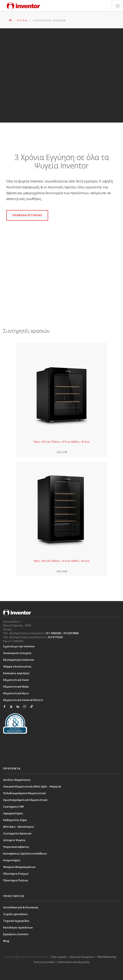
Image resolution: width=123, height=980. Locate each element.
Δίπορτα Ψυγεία (14, 840)
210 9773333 (55, 637)
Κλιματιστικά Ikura (16, 693)
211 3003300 (53, 633)
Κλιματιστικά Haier (16, 680)
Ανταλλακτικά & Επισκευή (21, 907)
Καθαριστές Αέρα (15, 820)
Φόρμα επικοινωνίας (17, 666)
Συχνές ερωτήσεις (15, 914)
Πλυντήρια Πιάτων (16, 880)
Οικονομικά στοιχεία (17, 653)
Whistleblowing (107, 957)
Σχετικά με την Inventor (19, 646)
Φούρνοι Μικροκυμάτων (19, 867)
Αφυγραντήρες (13, 813)
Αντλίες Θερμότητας (17, 780)
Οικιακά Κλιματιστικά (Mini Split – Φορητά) (32, 786)
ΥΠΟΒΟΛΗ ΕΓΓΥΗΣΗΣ (27, 215)
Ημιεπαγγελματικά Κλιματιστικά (25, 800)
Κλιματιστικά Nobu (16, 687)
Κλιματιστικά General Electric (23, 700)
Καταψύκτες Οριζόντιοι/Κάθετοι (25, 853)
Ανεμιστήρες (12, 860)
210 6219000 (71, 633)
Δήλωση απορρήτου (82, 957)
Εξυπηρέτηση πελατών (19, 660)
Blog (6, 941)
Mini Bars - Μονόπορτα (19, 827)
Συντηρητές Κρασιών (17, 833)
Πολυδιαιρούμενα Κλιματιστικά (24, 793)
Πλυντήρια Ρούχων (16, 874)
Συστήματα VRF (14, 807)
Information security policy (74, 962)
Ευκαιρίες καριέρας (16, 673)
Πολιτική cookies (44, 962)
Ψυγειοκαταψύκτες (16, 847)
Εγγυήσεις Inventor (16, 934)
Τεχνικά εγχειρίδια (16, 921)
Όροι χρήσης (59, 957)
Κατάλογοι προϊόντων (18, 927)
